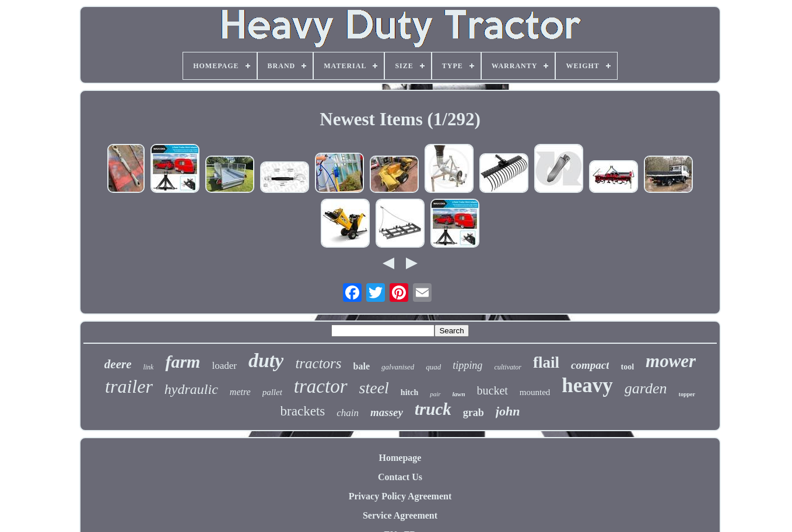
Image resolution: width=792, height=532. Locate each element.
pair (435, 394)
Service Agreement (400, 515)
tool (627, 367)
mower (671, 361)
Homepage (400, 458)
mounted (535, 392)
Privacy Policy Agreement (400, 496)
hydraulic (191, 389)
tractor (321, 386)
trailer (129, 386)
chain (348, 413)
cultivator (508, 367)
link (148, 367)
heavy (587, 385)
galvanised (398, 367)
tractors (318, 363)
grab (474, 413)
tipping (467, 365)
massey (387, 412)
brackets (303, 411)
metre (240, 392)
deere (118, 364)
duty (266, 360)
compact (590, 365)
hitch (409, 392)
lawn (459, 394)
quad (433, 367)
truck (433, 409)
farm (183, 362)
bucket (493, 390)
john (508, 411)
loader (224, 366)
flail (546, 362)
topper (687, 394)
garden (646, 388)
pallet (272, 392)
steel (374, 388)
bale (362, 366)
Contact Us (400, 477)
